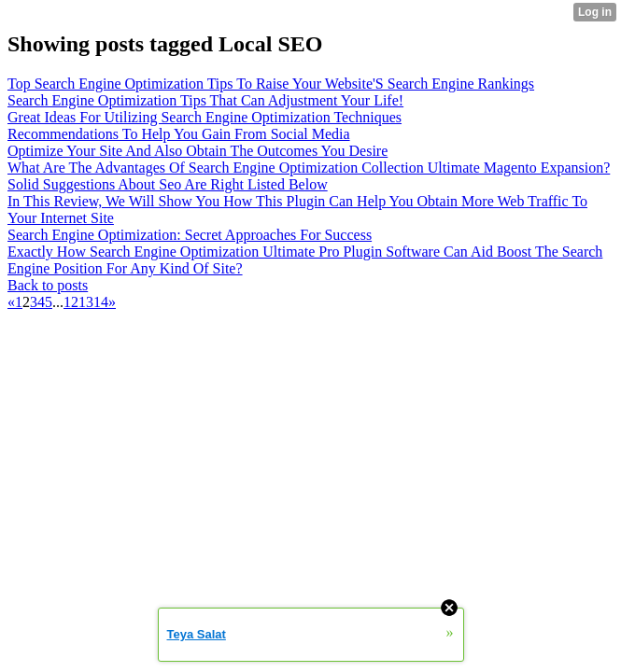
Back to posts (48, 285)
